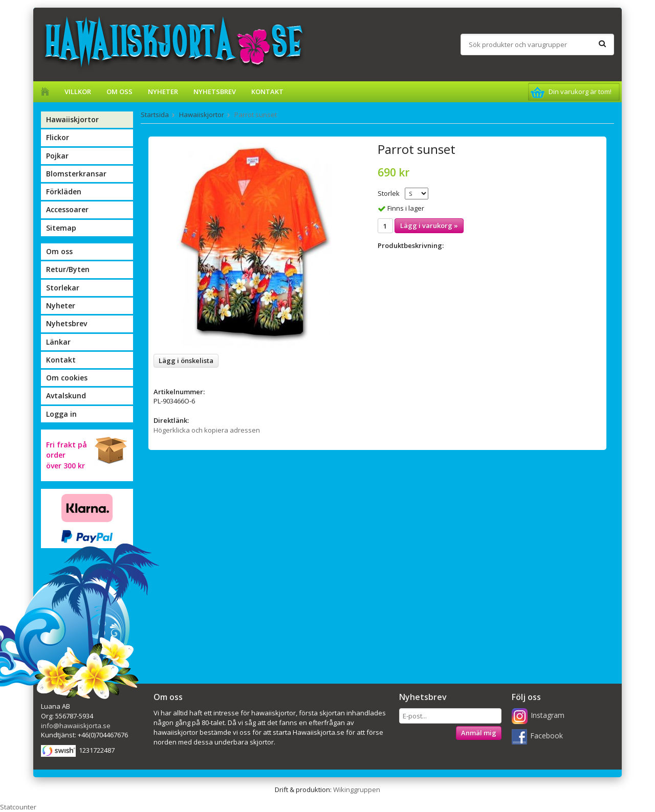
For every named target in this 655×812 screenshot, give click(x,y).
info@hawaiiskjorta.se (76, 726)
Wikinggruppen (357, 790)
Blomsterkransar (76, 174)
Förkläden (64, 191)
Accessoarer (67, 209)
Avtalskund (66, 396)
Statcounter (18, 807)
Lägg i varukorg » (429, 225)
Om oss (119, 92)
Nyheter (163, 92)
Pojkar (57, 156)
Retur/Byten (68, 269)
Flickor (58, 137)
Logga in (61, 414)
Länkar (58, 342)
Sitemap (61, 228)
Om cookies (67, 378)
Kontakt (267, 92)
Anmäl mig (479, 733)
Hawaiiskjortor (72, 119)
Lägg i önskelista (186, 360)
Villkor (78, 92)
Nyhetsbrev (215, 92)
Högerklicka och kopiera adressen (207, 430)
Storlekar (63, 288)
